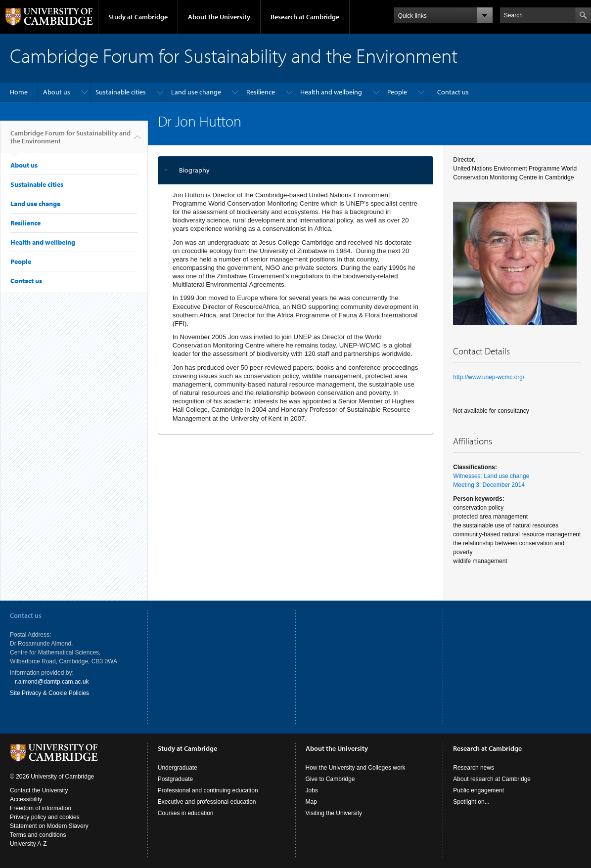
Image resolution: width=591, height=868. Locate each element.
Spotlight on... (471, 802)
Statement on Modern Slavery (49, 826)
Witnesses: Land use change (491, 476)
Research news (474, 768)
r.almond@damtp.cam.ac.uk (52, 682)
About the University (219, 17)
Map (311, 802)
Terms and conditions (38, 835)
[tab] (296, 170)
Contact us (453, 92)
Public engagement (478, 790)
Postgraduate (175, 779)
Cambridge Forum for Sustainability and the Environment (70, 141)
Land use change (196, 92)
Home (19, 92)
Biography (194, 170)
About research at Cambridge (492, 779)
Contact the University (39, 790)
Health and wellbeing (331, 92)
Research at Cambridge (305, 17)
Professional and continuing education (208, 790)
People (397, 92)
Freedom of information (41, 808)
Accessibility (26, 799)
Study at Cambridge (138, 17)
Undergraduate (178, 768)
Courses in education (186, 813)
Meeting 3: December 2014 (489, 485)
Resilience (261, 92)
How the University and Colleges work (356, 768)
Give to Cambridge (330, 779)
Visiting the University (334, 813)
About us (57, 92)
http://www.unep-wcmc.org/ (489, 377)
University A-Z (28, 844)
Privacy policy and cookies (45, 817)
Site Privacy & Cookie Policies (49, 693)
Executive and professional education (207, 802)
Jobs (312, 790)
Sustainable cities (121, 92)
